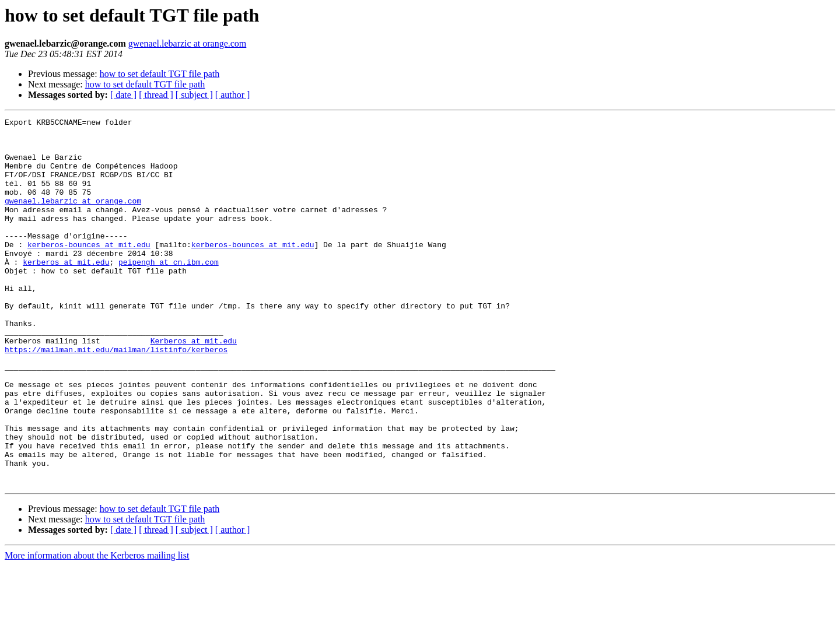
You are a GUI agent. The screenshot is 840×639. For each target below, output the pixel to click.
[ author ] (233, 95)
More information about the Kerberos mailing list (97, 629)
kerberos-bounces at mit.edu (89, 271)
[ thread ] (156, 95)
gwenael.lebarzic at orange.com (188, 43)
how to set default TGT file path (160, 74)
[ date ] (123, 95)
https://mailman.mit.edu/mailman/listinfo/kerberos (116, 396)
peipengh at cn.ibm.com (169, 292)
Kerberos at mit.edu (194, 386)
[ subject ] (194, 95)
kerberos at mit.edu (66, 292)
